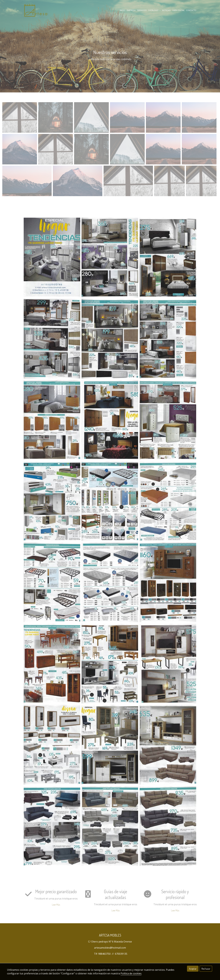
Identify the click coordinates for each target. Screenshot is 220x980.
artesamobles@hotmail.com (110, 948)
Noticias (166, 10)
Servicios (142, 10)
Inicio (123, 10)
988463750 (104, 954)
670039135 (121, 954)
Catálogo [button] (154, 10)
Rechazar (206, 969)
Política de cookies (131, 973)
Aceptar (193, 969)
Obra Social (178, 10)
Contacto (191, 10)
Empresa (131, 10)
